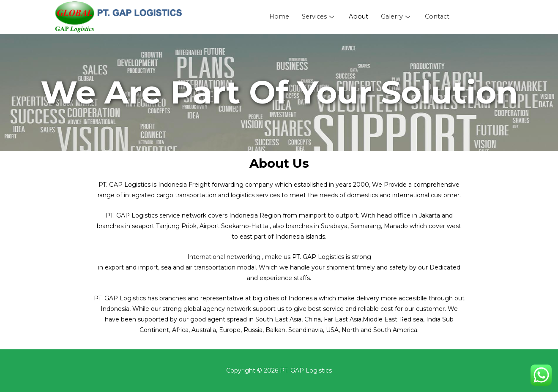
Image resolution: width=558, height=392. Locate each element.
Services (318, 17)
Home (277, 17)
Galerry (397, 17)
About (358, 17)
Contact (439, 17)
